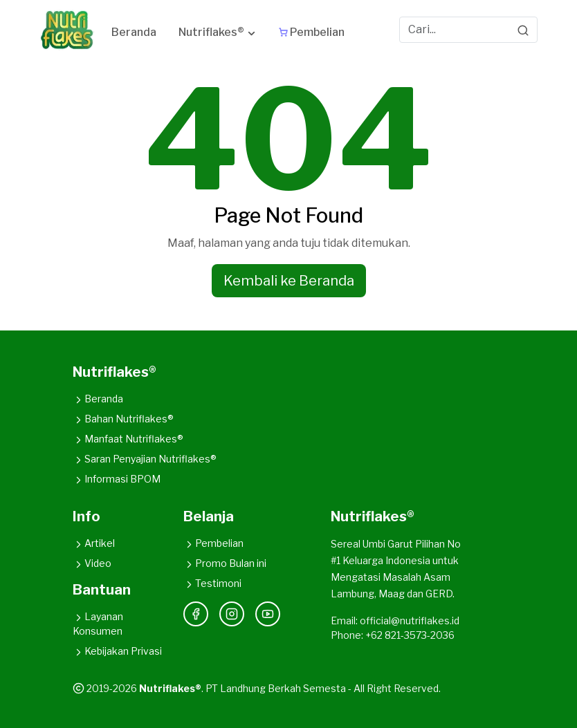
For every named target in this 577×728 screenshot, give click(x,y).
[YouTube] (268, 614)
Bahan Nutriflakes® (123, 419)
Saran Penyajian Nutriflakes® (145, 459)
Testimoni (212, 583)
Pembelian (213, 543)
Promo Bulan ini (225, 563)
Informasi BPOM (117, 479)
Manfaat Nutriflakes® (128, 439)
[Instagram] (232, 614)
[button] (218, 35)
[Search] (523, 30)
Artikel (94, 543)
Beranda (98, 399)
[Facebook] (196, 614)
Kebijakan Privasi (117, 651)
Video (92, 563)
